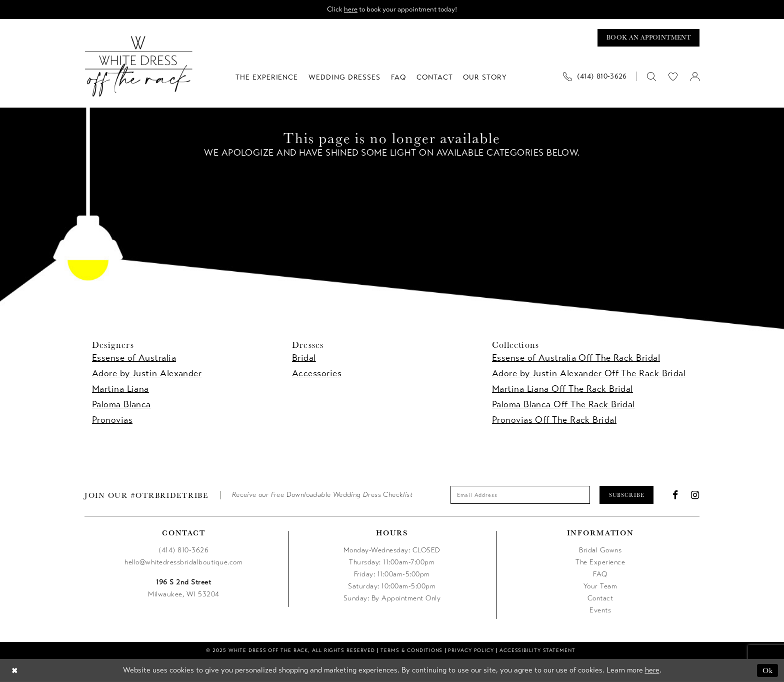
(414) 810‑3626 (183, 551)
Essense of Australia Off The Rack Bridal (576, 358)
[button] (695, 76)
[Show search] (651, 76)
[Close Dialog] (15, 671)
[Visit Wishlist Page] (673, 76)
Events (600, 611)
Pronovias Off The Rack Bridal (554, 420)
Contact (600, 599)
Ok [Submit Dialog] (768, 670)
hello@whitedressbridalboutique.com (183, 563)
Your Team (600, 587)
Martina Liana (120, 389)
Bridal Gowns (600, 551)
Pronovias (112, 420)
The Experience (600, 563)
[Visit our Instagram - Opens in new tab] (695, 495)
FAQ (600, 575)
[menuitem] (598, 76)
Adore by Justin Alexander (147, 374)
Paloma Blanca (121, 405)
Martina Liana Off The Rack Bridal (562, 389)
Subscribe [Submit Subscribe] (627, 495)
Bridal (304, 358)
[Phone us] (595, 76)
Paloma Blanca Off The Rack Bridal (563, 405)
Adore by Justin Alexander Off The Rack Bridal (589, 374)
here (350, 9)
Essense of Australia (134, 358)
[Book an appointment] (648, 38)
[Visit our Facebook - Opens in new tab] (675, 495)
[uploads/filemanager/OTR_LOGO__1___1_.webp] (139, 66)
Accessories (317, 374)
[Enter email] (520, 495)
